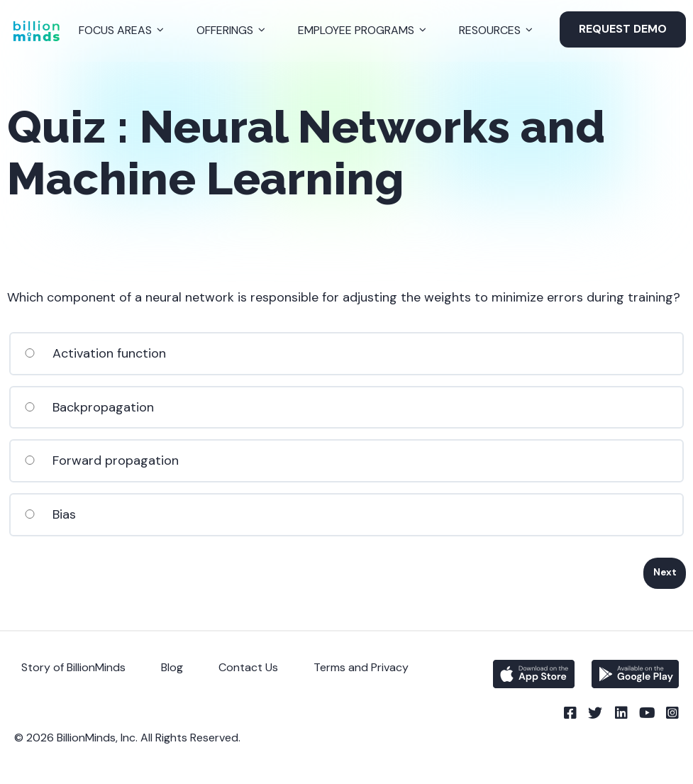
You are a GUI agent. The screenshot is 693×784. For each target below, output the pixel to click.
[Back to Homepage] (36, 31)
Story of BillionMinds (73, 667)
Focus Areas (115, 30)
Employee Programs (356, 30)
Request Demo (623, 29)
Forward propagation (101, 460)
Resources (490, 30)
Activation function (95, 353)
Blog (172, 667)
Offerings (225, 30)
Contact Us (248, 667)
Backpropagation (89, 407)
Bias (50, 514)
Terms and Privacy (361, 667)
